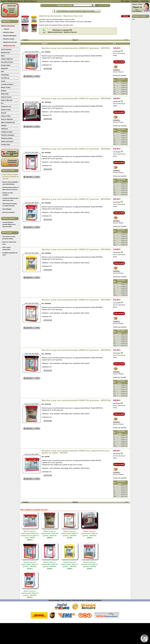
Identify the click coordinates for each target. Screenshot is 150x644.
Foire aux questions (9, 233)
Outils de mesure (6, 118)
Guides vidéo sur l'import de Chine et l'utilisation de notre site (10, 198)
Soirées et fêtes (6, 137)
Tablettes (4, 146)
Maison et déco (6, 108)
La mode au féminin (7, 105)
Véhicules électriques (8, 156)
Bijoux (3, 77)
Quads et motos (6, 131)
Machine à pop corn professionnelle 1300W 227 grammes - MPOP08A (76, 119)
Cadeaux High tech (7, 80)
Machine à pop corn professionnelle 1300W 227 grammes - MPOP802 (76, 220)
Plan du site (80, 621)
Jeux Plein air (5, 99)
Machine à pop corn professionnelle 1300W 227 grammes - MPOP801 (76, 170)
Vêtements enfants (7, 159)
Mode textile (5, 115)
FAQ (74, 621)
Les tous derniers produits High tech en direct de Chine (9, 245)
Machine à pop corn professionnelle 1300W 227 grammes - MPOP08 (76, 69)
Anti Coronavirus (6, 70)
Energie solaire (6, 86)
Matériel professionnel (8, 47)
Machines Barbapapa (10, 57)
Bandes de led (5, 73)
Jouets (3, 102)
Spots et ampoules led (8, 143)
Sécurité (4, 134)
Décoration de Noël (7, 83)
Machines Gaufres (9, 60)
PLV (2, 124)
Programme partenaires (94, 621)
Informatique (5, 96)
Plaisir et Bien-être (7, 121)
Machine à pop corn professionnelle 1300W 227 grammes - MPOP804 (76, 321)
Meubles (4, 112)
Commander (145, 22)
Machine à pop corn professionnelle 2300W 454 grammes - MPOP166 (76, 421)
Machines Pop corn (9, 66)
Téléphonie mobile (7, 153)
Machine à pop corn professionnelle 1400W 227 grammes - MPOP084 (76, 371)
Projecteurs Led (6, 127)
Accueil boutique (54, 621)
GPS (2, 93)
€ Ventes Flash (6, 166)
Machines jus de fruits (10, 63)
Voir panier (135, 22)
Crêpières (6, 50)
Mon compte (125, 22)
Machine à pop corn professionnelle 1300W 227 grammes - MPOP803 (76, 270)
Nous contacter (66, 621)
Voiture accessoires (7, 162)
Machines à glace (9, 53)
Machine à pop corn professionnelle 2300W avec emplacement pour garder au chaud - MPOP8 (76, 473)
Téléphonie (4, 150)
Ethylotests (5, 89)
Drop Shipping (7, 230)
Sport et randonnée (7, 140)
